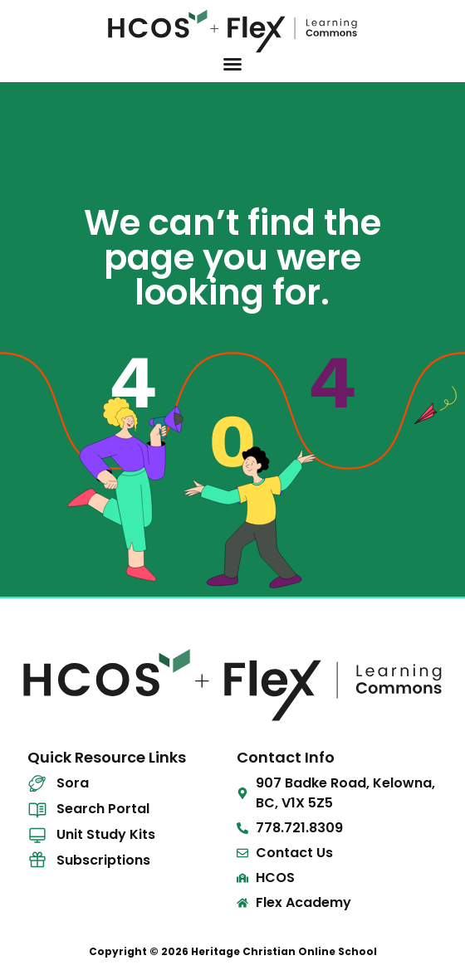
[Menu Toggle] (232, 64)
